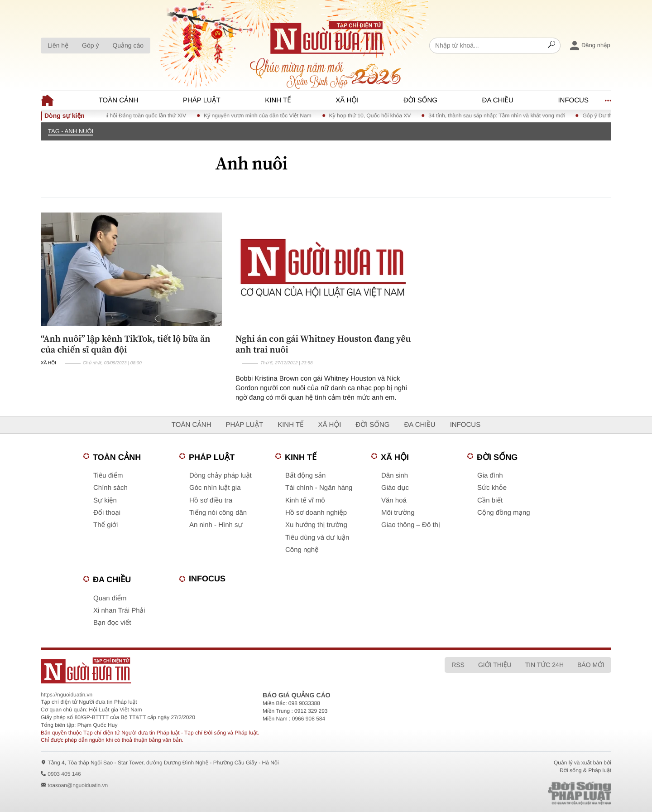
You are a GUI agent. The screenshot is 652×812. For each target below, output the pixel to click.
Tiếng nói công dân (218, 513)
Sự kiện (105, 500)
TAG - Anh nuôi (71, 131)
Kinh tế (278, 100)
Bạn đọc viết (112, 623)
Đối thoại (107, 513)
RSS (458, 665)
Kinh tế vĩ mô (305, 500)
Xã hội (347, 100)
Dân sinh (395, 476)
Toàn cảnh (119, 100)
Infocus (573, 100)
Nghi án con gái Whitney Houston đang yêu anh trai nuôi (323, 344)
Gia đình (490, 476)
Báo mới (591, 665)
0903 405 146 (64, 774)
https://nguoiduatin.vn (67, 695)
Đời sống (420, 100)
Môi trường (398, 513)
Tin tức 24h (544, 665)
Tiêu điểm (108, 476)
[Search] (551, 46)
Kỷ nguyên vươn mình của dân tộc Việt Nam (263, 116)
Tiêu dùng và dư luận (317, 538)
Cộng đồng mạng (504, 513)
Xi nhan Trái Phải (119, 611)
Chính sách (110, 488)
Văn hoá (394, 500)
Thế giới (105, 525)
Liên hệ (58, 45)
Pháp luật (202, 100)
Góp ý (90, 45)
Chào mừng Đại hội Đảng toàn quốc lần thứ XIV (133, 116)
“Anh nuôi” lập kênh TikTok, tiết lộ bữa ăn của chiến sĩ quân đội (126, 344)
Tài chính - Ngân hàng (319, 488)
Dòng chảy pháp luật (221, 476)
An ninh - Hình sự (216, 525)
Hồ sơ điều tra (211, 500)
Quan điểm (110, 598)
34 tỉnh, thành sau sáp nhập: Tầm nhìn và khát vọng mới (502, 116)
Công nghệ (302, 550)
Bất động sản (305, 476)
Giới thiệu (495, 665)
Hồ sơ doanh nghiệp (316, 513)
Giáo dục (395, 488)
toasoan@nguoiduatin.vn (78, 785)
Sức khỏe (492, 488)
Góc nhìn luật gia (215, 488)
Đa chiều (498, 100)
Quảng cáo (128, 45)
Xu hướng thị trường (316, 525)
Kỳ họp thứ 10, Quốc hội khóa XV (375, 116)
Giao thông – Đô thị (411, 525)
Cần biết (490, 500)
